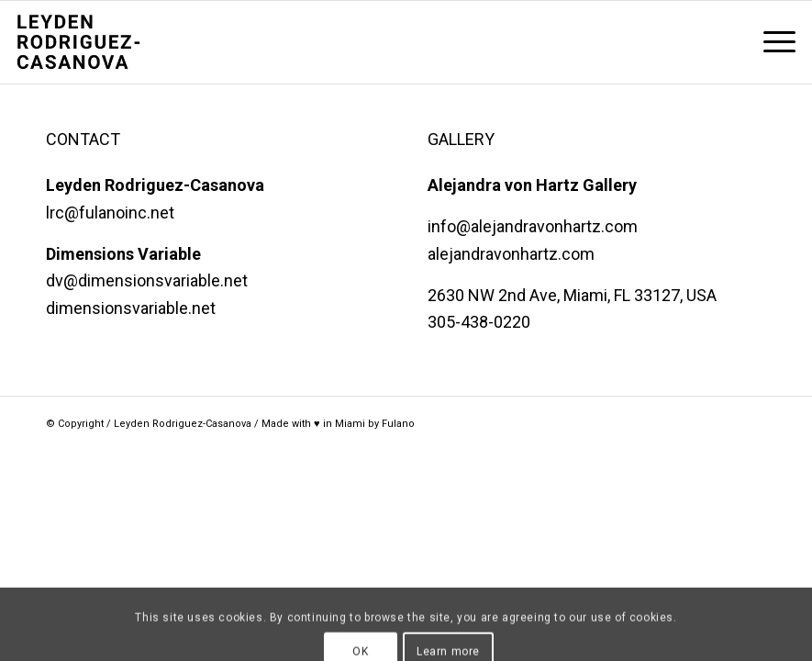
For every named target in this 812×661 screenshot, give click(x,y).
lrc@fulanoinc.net (110, 213)
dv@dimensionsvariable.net (147, 280)
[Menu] (770, 42)
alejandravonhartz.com (511, 254)
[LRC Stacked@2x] (106, 42)
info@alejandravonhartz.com (533, 226)
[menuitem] (770, 42)
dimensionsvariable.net (131, 308)
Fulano (398, 424)
